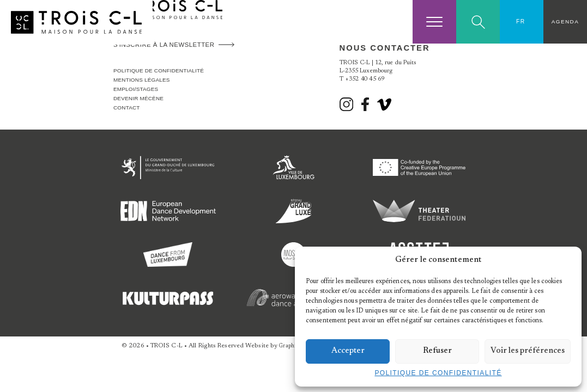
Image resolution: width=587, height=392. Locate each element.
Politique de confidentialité (438, 373)
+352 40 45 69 (365, 79)
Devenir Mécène (138, 98)
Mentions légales (142, 80)
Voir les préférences (528, 351)
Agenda (565, 22)
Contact (127, 108)
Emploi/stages (136, 89)
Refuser (437, 351)
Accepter (348, 351)
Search (478, 22)
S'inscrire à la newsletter (164, 45)
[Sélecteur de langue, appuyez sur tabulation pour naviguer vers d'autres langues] (522, 22)
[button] (565, 260)
